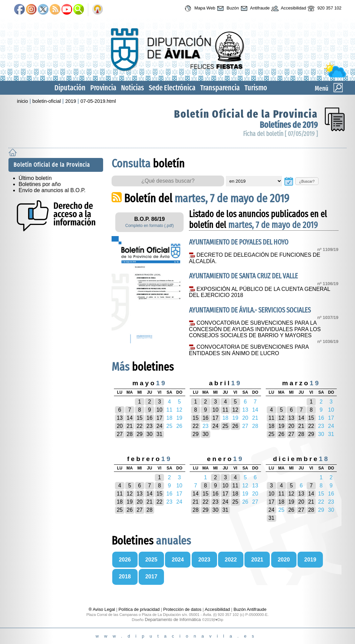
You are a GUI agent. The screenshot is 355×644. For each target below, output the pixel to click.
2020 (284, 560)
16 (149, 418)
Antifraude (254, 8)
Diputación (70, 88)
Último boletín (35, 178)
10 (160, 410)
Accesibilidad (288, 8)
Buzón (227, 8)
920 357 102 (324, 8)
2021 (257, 560)
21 (130, 426)
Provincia (103, 88)
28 (130, 434)
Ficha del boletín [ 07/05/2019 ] (280, 134)
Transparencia (220, 88)
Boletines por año (40, 184)
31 (160, 434)
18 (271, 426)
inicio (22, 101)
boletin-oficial (47, 101)
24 (160, 426)
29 (140, 434)
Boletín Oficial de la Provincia (246, 114)
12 (235, 410)
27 (120, 434)
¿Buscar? (307, 181)
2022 (231, 560)
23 (149, 426)
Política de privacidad (139, 609)
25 (226, 426)
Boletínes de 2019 (289, 125)
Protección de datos (182, 609)
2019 (71, 101)
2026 (125, 560)
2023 (204, 560)
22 (140, 426)
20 (120, 426)
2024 (178, 560)
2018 (125, 577)
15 (140, 418)
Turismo (256, 88)
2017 (151, 577)
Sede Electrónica (172, 88)
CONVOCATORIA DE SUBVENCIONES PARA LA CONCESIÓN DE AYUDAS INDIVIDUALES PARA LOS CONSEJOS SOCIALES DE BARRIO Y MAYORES (255, 329)
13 (120, 418)
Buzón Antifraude (250, 609)
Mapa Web (199, 8)
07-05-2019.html (98, 101)
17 (160, 418)
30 (149, 434)
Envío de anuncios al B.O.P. (52, 190)
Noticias (133, 88)
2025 (151, 560)
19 (281, 426)
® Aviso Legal (102, 609)
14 (130, 418)
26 (235, 426)
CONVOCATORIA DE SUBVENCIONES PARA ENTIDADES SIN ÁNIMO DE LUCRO (249, 350)
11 (226, 410)
